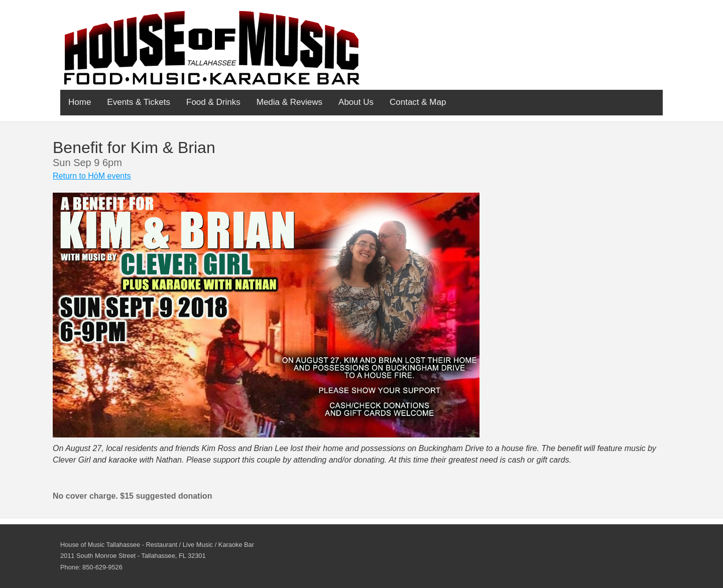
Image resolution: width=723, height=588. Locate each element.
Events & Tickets (139, 102)
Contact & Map (418, 102)
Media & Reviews (289, 102)
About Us (356, 102)
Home (80, 102)
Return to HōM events (92, 176)
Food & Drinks (213, 102)
